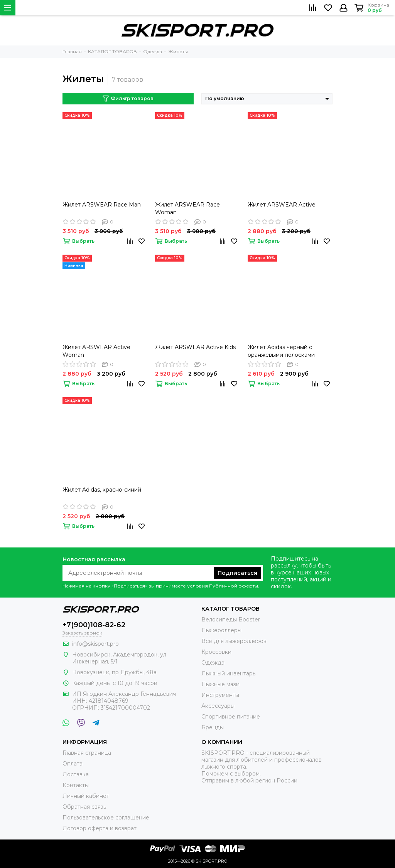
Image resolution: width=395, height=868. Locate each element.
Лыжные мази (220, 684)
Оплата (73, 764)
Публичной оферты (234, 586)
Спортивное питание (231, 717)
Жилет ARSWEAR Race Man (102, 205)
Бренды (213, 727)
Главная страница (87, 753)
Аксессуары (218, 706)
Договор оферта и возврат (100, 828)
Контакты (76, 785)
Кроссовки (216, 652)
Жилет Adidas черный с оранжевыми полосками (281, 351)
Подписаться (237, 573)
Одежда (213, 663)
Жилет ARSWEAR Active (282, 205)
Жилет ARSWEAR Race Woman (187, 208)
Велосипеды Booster (231, 620)
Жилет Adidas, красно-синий (102, 490)
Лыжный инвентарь (228, 673)
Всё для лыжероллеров (234, 641)
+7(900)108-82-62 (94, 625)
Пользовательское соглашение (106, 818)
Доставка (76, 774)
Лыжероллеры (221, 630)
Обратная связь (84, 807)
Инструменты (220, 695)
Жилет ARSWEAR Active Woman (96, 351)
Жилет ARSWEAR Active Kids (195, 347)
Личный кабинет (86, 796)
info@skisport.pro (95, 644)
